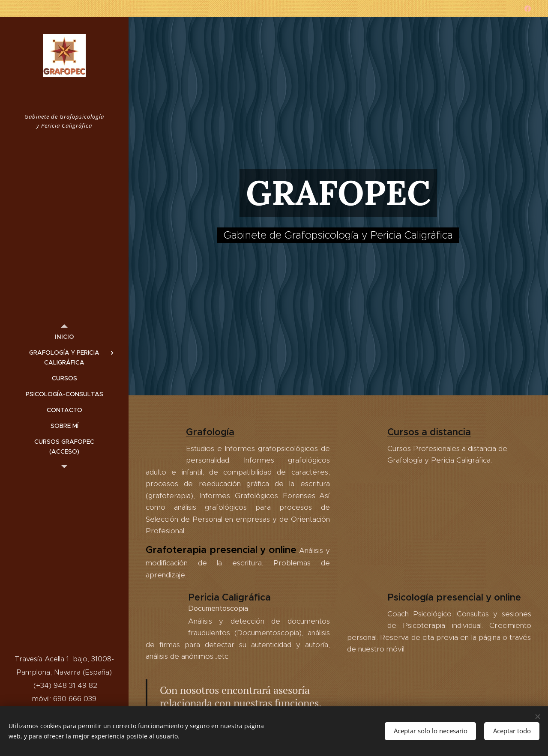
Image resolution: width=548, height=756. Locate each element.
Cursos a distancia (429, 432)
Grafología (210, 432)
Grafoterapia (176, 549)
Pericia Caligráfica (229, 597)
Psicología (410, 597)
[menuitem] (64, 337)
